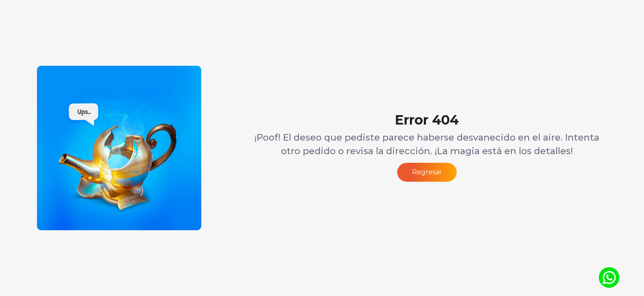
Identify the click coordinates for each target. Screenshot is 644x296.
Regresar (427, 172)
